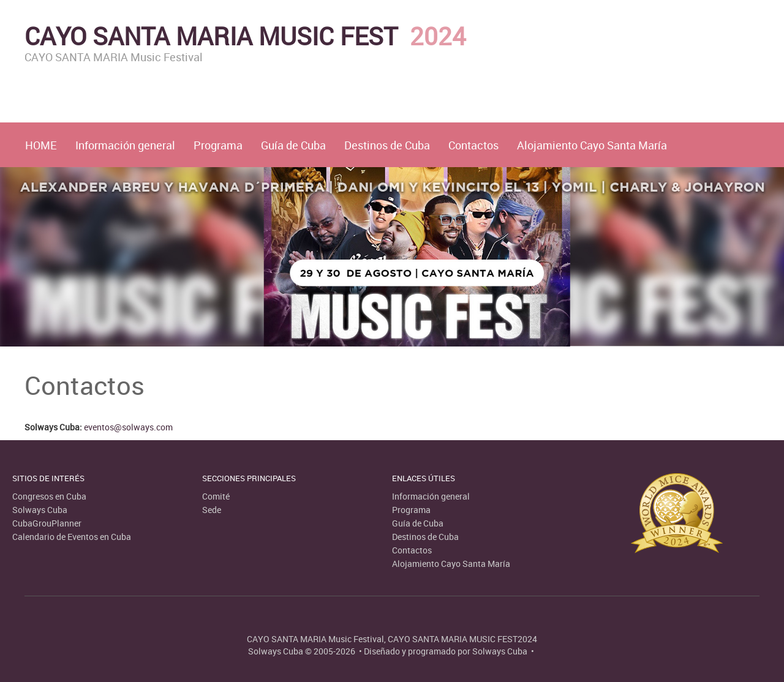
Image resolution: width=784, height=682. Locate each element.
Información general (125, 145)
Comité (216, 496)
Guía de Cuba (293, 145)
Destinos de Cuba (387, 145)
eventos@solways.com (128, 427)
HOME (41, 145)
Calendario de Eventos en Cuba (72, 537)
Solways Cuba (40, 510)
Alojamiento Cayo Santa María (592, 145)
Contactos (473, 145)
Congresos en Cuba (49, 496)
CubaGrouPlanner (47, 523)
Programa (218, 145)
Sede (212, 510)
